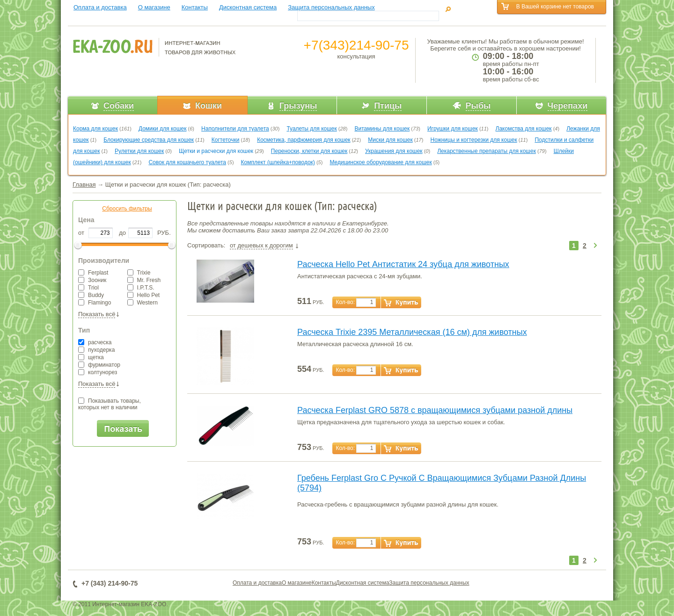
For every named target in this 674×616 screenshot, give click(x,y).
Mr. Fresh (144, 280)
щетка (91, 357)
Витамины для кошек (382, 129)
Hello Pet (144, 295)
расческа (95, 342)
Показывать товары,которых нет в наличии (110, 404)
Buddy (91, 295)
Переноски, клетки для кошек (309, 151)
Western (143, 303)
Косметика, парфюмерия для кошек (304, 140)
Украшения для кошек (394, 151)
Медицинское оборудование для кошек (381, 162)
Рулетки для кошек (139, 151)
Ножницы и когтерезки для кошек (473, 140)
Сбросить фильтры (127, 209)
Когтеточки (226, 140)
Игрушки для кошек (453, 129)
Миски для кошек (390, 140)
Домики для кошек (163, 129)
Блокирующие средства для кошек (149, 140)
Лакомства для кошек (524, 129)
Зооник (92, 280)
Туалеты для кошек (311, 129)
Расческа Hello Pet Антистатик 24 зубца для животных (403, 264)
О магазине (154, 7)
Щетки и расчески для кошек (216, 151)
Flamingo (95, 303)
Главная (84, 185)
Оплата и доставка (100, 7)
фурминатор (99, 365)
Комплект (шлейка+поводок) (278, 162)
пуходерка (96, 350)
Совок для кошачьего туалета (187, 162)
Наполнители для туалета (235, 129)
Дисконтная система (248, 7)
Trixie (139, 273)
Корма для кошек (95, 129)
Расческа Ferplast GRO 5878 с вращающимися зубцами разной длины (435, 410)
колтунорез (98, 372)
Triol (88, 288)
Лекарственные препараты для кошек (487, 151)
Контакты (195, 7)
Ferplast (93, 273)
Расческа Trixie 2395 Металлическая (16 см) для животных (412, 332)
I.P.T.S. (141, 288)
